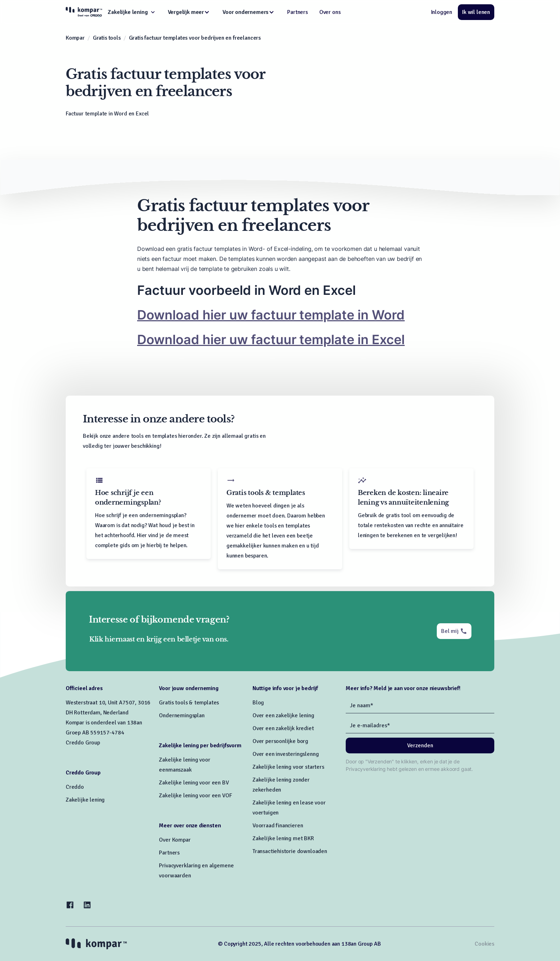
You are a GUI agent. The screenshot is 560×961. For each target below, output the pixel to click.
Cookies (484, 944)
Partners (297, 12)
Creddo (75, 787)
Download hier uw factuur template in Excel (271, 340)
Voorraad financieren (278, 826)
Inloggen (442, 12)
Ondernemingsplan (182, 715)
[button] (132, 12)
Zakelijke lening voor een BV (194, 783)
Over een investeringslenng (286, 754)
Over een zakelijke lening (283, 715)
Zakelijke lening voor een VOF (195, 796)
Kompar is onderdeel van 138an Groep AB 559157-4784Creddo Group (104, 733)
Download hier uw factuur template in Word (271, 315)
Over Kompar (175, 840)
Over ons (330, 12)
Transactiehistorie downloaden (290, 851)
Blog (258, 703)
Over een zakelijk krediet (283, 728)
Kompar (75, 38)
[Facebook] (70, 905)
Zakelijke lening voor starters (288, 767)
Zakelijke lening (85, 800)
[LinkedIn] (87, 905)
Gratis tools (107, 38)
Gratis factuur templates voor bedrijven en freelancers (195, 38)
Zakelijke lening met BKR (283, 838)
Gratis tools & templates (189, 703)
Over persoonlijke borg (280, 741)
